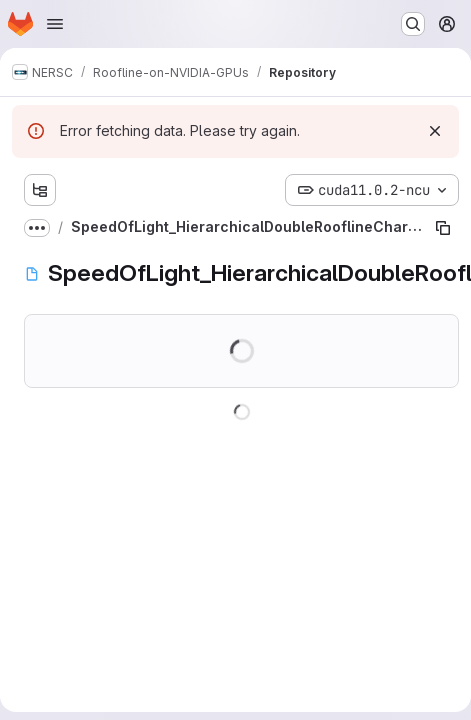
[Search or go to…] (413, 24)
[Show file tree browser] (40, 190)
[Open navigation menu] (55, 24)
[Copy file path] (443, 228)
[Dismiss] (435, 131)
